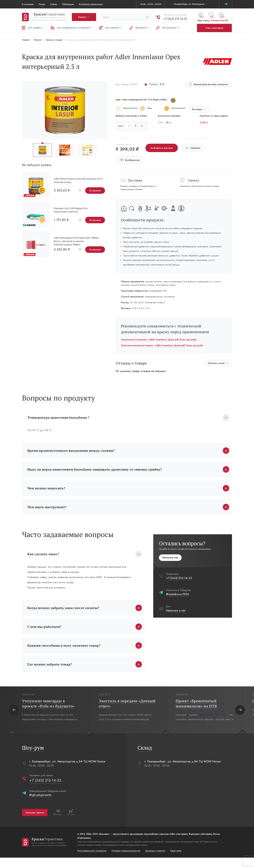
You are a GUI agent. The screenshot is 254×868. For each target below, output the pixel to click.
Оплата (194, 180)
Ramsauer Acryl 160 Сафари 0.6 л (70, 208)
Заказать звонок (35, 823)
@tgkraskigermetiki (40, 805)
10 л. (169, 122)
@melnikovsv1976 (178, 599)
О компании (28, 4)
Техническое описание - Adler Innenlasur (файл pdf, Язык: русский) (159, 340)
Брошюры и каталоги (155, 861)
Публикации (68, 4)
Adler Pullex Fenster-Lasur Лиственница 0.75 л (78, 179)
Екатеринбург (219, 19)
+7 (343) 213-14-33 (175, 18)
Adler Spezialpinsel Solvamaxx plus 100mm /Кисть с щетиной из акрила (76, 239)
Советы (54, 4)
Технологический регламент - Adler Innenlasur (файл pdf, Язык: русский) (162, 345)
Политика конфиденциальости (126, 861)
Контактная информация (91, 4)
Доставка (135, 180)
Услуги (42, 4)
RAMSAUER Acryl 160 (213, 725)
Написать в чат (176, 616)
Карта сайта (175, 861)
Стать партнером (214, 28)
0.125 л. (204, 122)
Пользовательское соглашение (92, 861)
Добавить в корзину (162, 148)
